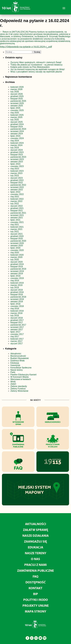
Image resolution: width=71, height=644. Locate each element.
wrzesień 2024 (17, 131)
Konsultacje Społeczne (21, 368)
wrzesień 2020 (17, 243)
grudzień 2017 (17, 320)
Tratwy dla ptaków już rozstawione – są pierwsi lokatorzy (36, 65)
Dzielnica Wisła (17, 361)
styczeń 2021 (17, 234)
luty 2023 (15, 176)
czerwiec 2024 (17, 138)
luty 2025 (15, 120)
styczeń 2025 (17, 122)
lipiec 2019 (15, 276)
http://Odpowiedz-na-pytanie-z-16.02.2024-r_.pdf (26, 47)
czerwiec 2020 (17, 250)
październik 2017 (18, 325)
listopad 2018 (17, 295)
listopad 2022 (17, 183)
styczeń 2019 (17, 290)
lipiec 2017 (15, 332)
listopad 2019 (17, 267)
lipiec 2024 (15, 136)
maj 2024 (15, 141)
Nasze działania (35, 536)
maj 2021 (15, 225)
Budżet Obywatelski (20, 358)
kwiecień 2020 (17, 255)
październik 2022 (18, 185)
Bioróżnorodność (18, 356)
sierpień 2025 (17, 106)
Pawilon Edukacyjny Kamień (23, 375)
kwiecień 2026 (17, 87)
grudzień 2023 (17, 152)
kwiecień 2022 (17, 199)
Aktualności (16, 354)
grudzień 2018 (17, 292)
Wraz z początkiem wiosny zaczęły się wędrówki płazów (36, 72)
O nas (35, 559)
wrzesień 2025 (17, 103)
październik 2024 (18, 129)
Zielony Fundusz (18, 389)
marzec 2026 (16, 89)
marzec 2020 (16, 257)
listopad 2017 (17, 323)
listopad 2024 (17, 127)
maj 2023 (15, 169)
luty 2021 (15, 232)
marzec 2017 (16, 341)
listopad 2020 (17, 239)
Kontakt (35, 588)
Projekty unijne (36, 605)
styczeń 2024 (17, 150)
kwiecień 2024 (17, 143)
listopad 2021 (17, 211)
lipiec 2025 (15, 108)
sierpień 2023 (17, 162)
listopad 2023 (17, 155)
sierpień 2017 (17, 330)
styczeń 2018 (17, 318)
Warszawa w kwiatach (21, 379)
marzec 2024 (16, 145)
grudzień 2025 (17, 96)
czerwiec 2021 (17, 222)
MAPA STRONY (36, 611)
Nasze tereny (17, 370)
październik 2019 (18, 269)
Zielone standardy (19, 386)
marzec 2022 (16, 201)
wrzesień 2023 (17, 159)
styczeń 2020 (17, 262)
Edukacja (15, 363)
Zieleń (13, 384)
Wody (13, 382)
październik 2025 (18, 101)
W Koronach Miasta (20, 377)
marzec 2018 (16, 313)
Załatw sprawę (36, 530)
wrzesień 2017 (17, 327)
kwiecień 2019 (17, 283)
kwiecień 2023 (17, 171)
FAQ (35, 576)
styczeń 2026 (17, 94)
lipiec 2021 (15, 220)
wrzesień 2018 (17, 299)
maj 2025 (15, 113)
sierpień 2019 (17, 274)
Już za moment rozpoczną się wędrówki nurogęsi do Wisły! (38, 69)
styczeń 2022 (17, 206)
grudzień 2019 (17, 264)
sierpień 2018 (17, 302)
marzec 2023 (16, 173)
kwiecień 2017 (17, 339)
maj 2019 (15, 281)
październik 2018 (18, 297)
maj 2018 (15, 309)
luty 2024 (15, 148)
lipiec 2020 (15, 248)
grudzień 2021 (17, 208)
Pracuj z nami (35, 565)
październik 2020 (18, 241)
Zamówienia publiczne (35, 570)
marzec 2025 (16, 117)
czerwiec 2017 (17, 334)
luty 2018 (15, 316)
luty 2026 (15, 92)
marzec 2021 (16, 229)
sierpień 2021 (17, 218)
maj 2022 (15, 197)
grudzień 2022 (17, 180)
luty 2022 (15, 204)
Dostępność (36, 582)
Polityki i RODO (36, 600)
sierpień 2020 (17, 246)
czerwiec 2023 (17, 166)
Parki (13, 372)
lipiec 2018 (15, 304)
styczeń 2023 (17, 178)
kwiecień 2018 (17, 311)
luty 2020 (15, 260)
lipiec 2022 (15, 192)
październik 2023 (18, 157)
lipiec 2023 (15, 164)
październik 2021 (18, 213)
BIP (36, 594)
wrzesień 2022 (17, 187)
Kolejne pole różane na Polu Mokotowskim (30, 67)
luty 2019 (15, 288)
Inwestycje (15, 365)
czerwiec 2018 (17, 306)
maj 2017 (15, 337)
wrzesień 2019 (17, 271)
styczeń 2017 (17, 344)
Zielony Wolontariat (19, 391)
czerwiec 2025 (17, 110)
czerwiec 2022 (17, 194)
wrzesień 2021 (17, 215)
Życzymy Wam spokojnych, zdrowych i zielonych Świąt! (36, 62)
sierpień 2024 (17, 134)
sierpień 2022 (17, 190)
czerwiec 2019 (17, 278)
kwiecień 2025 (17, 115)
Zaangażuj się (35, 541)
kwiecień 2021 (17, 227)
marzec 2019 (16, 285)
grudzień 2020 (17, 236)
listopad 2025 (17, 99)
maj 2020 (15, 253)
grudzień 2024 (17, 124)
